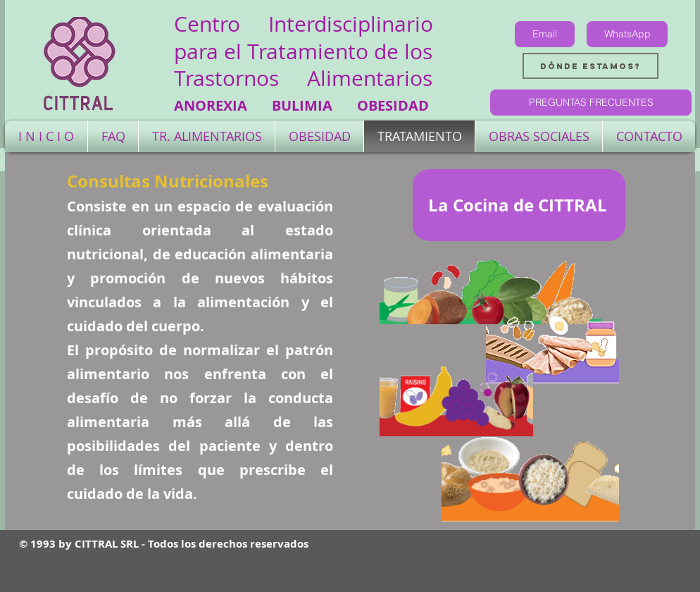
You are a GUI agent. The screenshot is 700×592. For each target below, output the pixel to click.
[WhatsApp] (627, 34)
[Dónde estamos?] (590, 66)
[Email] (545, 34)
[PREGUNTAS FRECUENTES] (591, 103)
